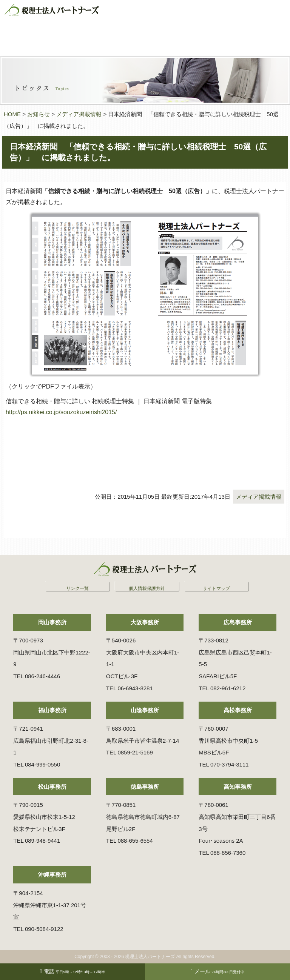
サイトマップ (216, 588)
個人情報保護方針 (147, 588)
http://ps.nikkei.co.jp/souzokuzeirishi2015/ (61, 412)
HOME (12, 114)
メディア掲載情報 (79, 114)
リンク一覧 (77, 588)
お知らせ (39, 114)
